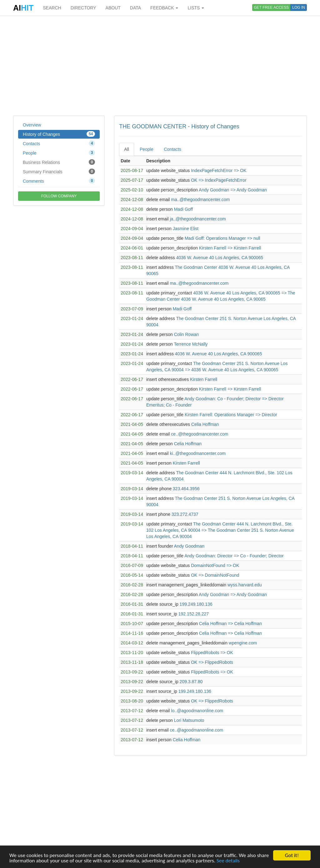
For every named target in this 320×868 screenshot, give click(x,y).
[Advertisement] (160, 66)
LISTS (196, 8)
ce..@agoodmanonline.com (196, 730)
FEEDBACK (164, 8)
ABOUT (113, 8)
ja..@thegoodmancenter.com (198, 219)
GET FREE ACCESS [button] (272, 7)
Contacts (59, 143)
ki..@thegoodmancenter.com (197, 453)
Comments (59, 181)
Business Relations (59, 162)
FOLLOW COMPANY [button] (59, 196)
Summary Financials (59, 171)
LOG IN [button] (299, 7)
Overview (32, 125)
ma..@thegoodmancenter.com (200, 200)
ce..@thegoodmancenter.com (200, 434)
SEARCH (52, 8)
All (127, 149)
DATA (135, 8)
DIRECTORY (83, 8)
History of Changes (59, 134)
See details (228, 861)
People (59, 153)
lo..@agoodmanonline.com (197, 711)
